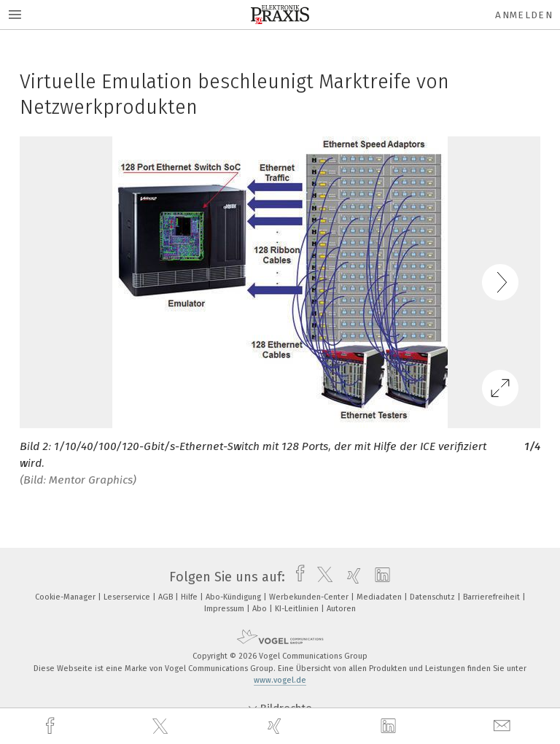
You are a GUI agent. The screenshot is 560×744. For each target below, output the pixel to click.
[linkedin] (390, 726)
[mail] (504, 726)
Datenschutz (433, 597)
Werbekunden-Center (310, 597)
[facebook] (52, 726)
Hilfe (190, 597)
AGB (167, 597)
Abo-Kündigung (234, 597)
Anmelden (524, 15)
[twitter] (162, 726)
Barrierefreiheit (493, 597)
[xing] (276, 726)
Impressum (225, 609)
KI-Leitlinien (298, 609)
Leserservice (128, 597)
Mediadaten (380, 597)
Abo (261, 609)
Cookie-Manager (66, 597)
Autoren (341, 609)
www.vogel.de (280, 680)
